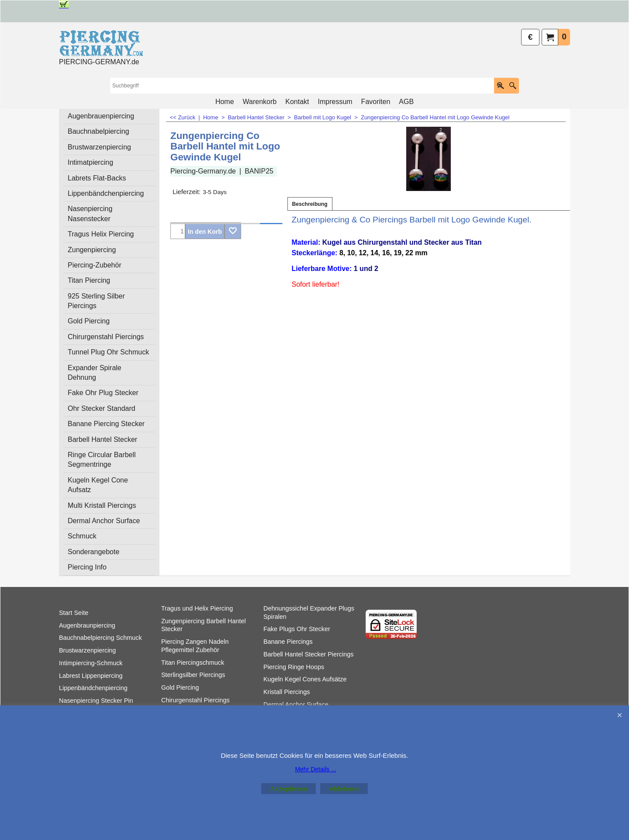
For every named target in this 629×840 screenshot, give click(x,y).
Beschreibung (310, 204)
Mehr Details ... (315, 769)
